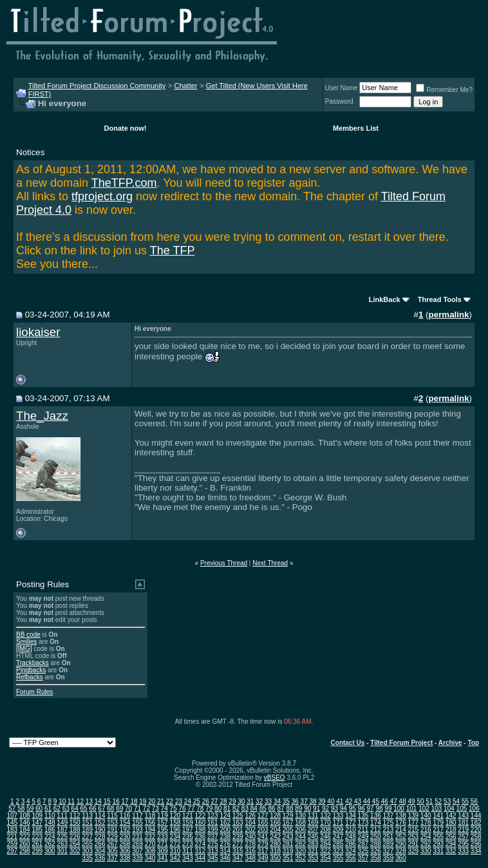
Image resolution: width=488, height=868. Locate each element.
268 (125, 844)
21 (161, 801)
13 (89, 801)
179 (438, 823)
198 (201, 830)
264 (75, 844)
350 (275, 858)
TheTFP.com (124, 183)
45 (376, 801)
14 (98, 801)
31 (250, 801)
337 (112, 858)
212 (376, 830)
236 (201, 837)
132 (325, 816)
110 (50, 816)
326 (376, 851)
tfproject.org (102, 196)
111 (62, 816)
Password (339, 101)
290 (401, 844)
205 (288, 830)
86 (272, 808)
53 (447, 801)
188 (75, 830)
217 (438, 830)
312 (201, 851)
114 (100, 816)
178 (426, 823)
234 (175, 837)
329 (413, 851)
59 (30, 808)
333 (463, 851)
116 (125, 816)
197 (188, 830)
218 (451, 830)
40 (331, 801)
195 (163, 830)
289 (389, 844)
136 (376, 816)
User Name (342, 88)
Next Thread (270, 563)
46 (385, 801)
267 (112, 844)
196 (175, 830)
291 (413, 844)
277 (238, 844)
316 (250, 851)
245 (313, 837)
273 (188, 844)
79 (209, 808)
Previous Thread (224, 563)
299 (37, 851)
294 (451, 844)
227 (87, 837)
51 (429, 801)
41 (340, 801)
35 (286, 801)
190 (100, 830)
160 (201, 823)
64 (75, 808)
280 (275, 844)
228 (100, 837)
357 (363, 858)
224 (50, 837)
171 (338, 823)
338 (125, 858)
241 (263, 837)
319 (288, 851)
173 (363, 823)
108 (25, 816)
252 (401, 837)
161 (213, 823)
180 (451, 823)
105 (462, 808)
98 (379, 808)
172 (351, 823)
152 (100, 823)
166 (275, 823)
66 (92, 808)
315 (238, 851)
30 (241, 801)
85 (263, 808)
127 (263, 816)
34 (277, 801)
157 (163, 823)
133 (338, 816)
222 (25, 837)
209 (338, 830)
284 (325, 844)
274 (201, 844)
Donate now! (126, 128)
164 (250, 823)
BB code (28, 635)
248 (351, 837)
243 (288, 837)
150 (75, 823)
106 (474, 808)
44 (367, 801)
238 (225, 837)
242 (275, 837)
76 (182, 808)
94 (343, 808)
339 (137, 858)
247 (338, 837)
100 (399, 808)
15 (107, 801)
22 (170, 801)
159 (188, 823)
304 (100, 851)
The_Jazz (42, 416)
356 (351, 858)
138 (401, 816)
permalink (449, 315)
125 (238, 816)
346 (225, 858)
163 (238, 823)
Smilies (26, 642)
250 (376, 837)
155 (137, 823)
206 (300, 830)
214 (401, 830)
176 (401, 823)
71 (137, 808)
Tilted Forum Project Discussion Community (97, 86)
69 (119, 808)
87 (280, 808)
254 (426, 837)
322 (325, 851)
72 (146, 808)
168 (300, 823)
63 (66, 808)
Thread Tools (440, 299)
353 (313, 858)
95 (352, 808)
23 (179, 801)
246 (325, 837)
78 (200, 808)
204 (275, 830)
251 (389, 837)
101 (412, 808)
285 (338, 844)
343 (188, 858)
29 (232, 801)
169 (313, 823)
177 (413, 823)
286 (351, 844)
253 (413, 837)
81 (227, 808)
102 (424, 808)
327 (389, 851)
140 (426, 816)
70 (128, 808)
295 (463, 844)
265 (87, 844)
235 (188, 837)
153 (112, 823)
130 (300, 816)
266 (100, 844)
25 (197, 801)
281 (288, 844)
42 (349, 801)
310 (175, 851)
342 (175, 858)
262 (50, 844)
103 (437, 808)
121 (188, 816)
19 (143, 801)
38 (313, 801)
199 (213, 830)
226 (75, 837)
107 (12, 816)
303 (87, 851)
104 (449, 808)
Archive (450, 743)
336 (100, 858)
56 (474, 801)
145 (12, 823)
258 (476, 837)
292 (426, 844)
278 (250, 844)
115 (112, 816)
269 (137, 844)
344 (201, 858)
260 (25, 844)
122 (201, 816)
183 (12, 830)
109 (37, 816)
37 (304, 801)
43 (358, 801)
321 (313, 851)
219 (463, 830)
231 (137, 837)
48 (403, 801)
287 (363, 844)
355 (338, 858)
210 (351, 830)
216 (426, 830)
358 (376, 858)
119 (163, 816)
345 (213, 858)
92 (325, 808)
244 (300, 837)
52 (438, 801)
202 (250, 830)
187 (62, 830)
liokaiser (38, 332)
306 (125, 851)
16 (116, 801)
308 (150, 851)
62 (57, 808)
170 (325, 823)
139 (413, 816)
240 (250, 837)
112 (75, 816)
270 (150, 844)
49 (411, 801)
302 (75, 851)
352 (300, 858)
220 (476, 830)
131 (313, 816)
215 (413, 830)
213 (389, 830)
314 (225, 851)
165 (263, 823)
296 (476, 844)
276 (225, 844)
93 (334, 808)
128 (275, 816)
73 (155, 808)
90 (307, 808)
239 (238, 837)
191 (112, 830)
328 (401, 851)
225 (62, 837)
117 (137, 816)
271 (163, 844)
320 (300, 851)
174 (376, 823)
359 (389, 858)
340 (150, 858)
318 (275, 851)
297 (12, 851)
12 (80, 801)
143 (463, 816)
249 (363, 837)
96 (361, 808)
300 (50, 851)
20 (152, 801)
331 (438, 851)
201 (238, 830)
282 (300, 844)
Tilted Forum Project (401, 743)
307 (137, 851)
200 (225, 830)
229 (112, 837)
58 (21, 808)
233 (163, 837)
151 (87, 823)
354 (325, 858)
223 (37, 837)
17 (125, 801)
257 (463, 837)
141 (438, 816)
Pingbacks (31, 670)
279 (263, 844)
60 (39, 808)
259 (12, 844)
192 (125, 830)
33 (268, 801)
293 (438, 844)
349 (263, 858)
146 (25, 823)
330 (426, 851)
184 (25, 830)
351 (288, 858)
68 (110, 808)
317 (263, 851)
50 (420, 801)
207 (313, 830)
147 (37, 823)
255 (438, 837)
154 (125, 823)
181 (463, 823)
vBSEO (275, 778)
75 (174, 808)
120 (175, 816)
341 (163, 858)
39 (322, 801)
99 (388, 808)
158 (175, 823)
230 (125, 837)
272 (175, 844)
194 (150, 830)
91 (316, 808)
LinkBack (385, 299)
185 (37, 830)
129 (288, 816)
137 (389, 816)
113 (87, 816)
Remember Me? (444, 90)
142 (451, 816)
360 (401, 858)
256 (451, 837)
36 (295, 801)
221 (12, 837)
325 (363, 851)
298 (25, 851)
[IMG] (24, 649)
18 (134, 801)
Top (473, 743)
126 (250, 816)
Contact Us (348, 743)
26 (206, 801)
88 (289, 808)
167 (288, 823)
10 (62, 801)
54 (456, 801)
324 (351, 851)
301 (62, 851)
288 (376, 844)
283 (313, 844)
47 (394, 801)
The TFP (173, 250)
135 (363, 816)
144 (476, 816)
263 (62, 844)
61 (48, 808)
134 (351, 816)
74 (164, 808)
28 (223, 801)
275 (213, 844)
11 (71, 801)
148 (50, 823)
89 (298, 808)
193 (137, 830)
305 (112, 851)
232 (150, 837)
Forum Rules (34, 692)
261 (37, 844)
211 (363, 830)
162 (225, 823)
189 (87, 830)
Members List (356, 128)
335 (87, 858)
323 (338, 851)
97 (371, 808)
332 (451, 851)
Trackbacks (33, 663)
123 (213, 816)
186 (50, 830)
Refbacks (30, 677)
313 (213, 851)
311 (188, 851)
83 (245, 808)
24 (188, 801)
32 (259, 801)
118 (150, 816)
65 (84, 808)
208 (325, 830)
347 (238, 858)
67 (101, 808)
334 (476, 851)
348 (250, 858)
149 (62, 823)
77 (191, 808)
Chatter (185, 86)
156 (150, 823)
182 (476, 823)
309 (163, 851)
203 (263, 830)
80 (218, 808)
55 (465, 801)
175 (389, 823)
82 (236, 808)
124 (225, 816)
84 (254, 808)
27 (215, 801)
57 (12, 808)
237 (213, 837)
